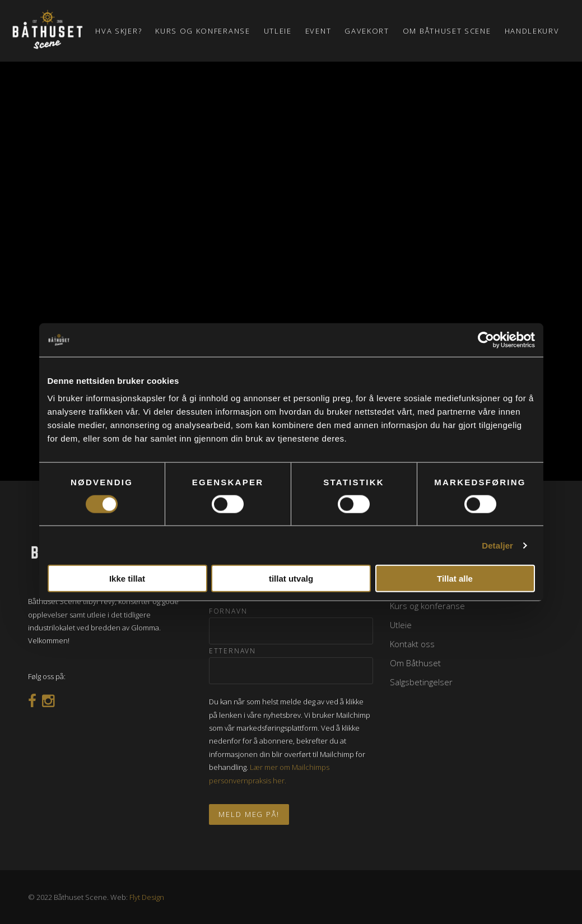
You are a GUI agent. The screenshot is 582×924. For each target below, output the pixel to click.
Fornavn (228, 611)
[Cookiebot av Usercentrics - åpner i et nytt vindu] (486, 340)
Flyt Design (147, 897)
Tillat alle (455, 579)
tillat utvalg (291, 579)
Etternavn (232, 651)
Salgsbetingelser (421, 682)
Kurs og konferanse (427, 606)
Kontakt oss (412, 644)
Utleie (401, 625)
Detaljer (497, 545)
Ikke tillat (127, 579)
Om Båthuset (415, 663)
